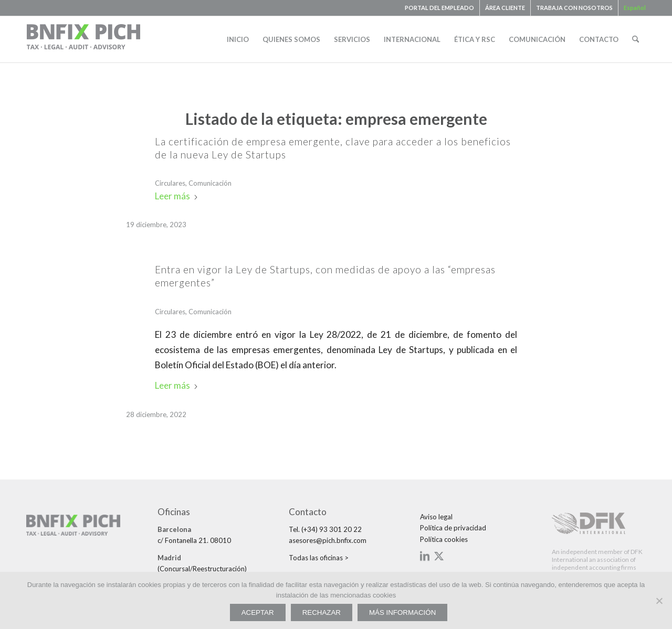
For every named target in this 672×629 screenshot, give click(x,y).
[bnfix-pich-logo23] (84, 39)
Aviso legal (436, 517)
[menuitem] (440, 8)
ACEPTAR (258, 612)
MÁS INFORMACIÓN (402, 612)
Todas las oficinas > (319, 558)
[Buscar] (636, 39)
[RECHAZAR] (659, 601)
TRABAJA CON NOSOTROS (574, 8)
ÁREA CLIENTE (505, 8)
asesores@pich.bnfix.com (328, 540)
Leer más (177, 196)
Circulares (170, 183)
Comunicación (210, 183)
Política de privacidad (453, 528)
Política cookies (444, 539)
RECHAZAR (322, 612)
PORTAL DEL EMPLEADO (439, 8)
